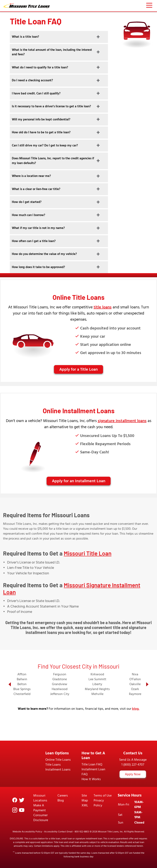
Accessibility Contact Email (58, 832)
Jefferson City (60, 694)
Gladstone (60, 679)
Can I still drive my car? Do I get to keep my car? (45, 145)
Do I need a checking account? (32, 80)
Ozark (135, 689)
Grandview (60, 684)
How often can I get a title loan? (34, 241)
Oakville (135, 684)
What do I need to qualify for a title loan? (40, 67)
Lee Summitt (97, 679)
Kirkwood (97, 674)
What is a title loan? (25, 37)
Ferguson (60, 674)
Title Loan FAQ (92, 764)
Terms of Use (103, 796)
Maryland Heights (97, 689)
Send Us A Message (133, 760)
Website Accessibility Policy (27, 832)
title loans (103, 307)
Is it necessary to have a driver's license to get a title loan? (51, 106)
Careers (63, 796)
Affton (22, 674)
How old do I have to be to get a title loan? (41, 132)
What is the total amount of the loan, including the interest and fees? (52, 52)
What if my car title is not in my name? (38, 228)
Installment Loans (58, 770)
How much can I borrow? (29, 215)
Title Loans (53, 765)
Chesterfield (22, 694)
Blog (61, 800)
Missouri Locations (40, 798)
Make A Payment (40, 808)
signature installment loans (122, 421)
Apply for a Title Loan (78, 369)
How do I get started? (27, 202)
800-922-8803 (82, 832)
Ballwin (22, 679)
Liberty (97, 684)
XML (85, 805)
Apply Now (133, 774)
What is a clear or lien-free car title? (36, 189)
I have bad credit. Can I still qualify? (36, 93)
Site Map (85, 798)
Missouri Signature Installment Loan (72, 588)
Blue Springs (22, 689)
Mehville (97, 694)
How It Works (91, 779)
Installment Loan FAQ (93, 772)
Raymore (135, 694)
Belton (22, 684)
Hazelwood (60, 689)
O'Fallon (135, 679)
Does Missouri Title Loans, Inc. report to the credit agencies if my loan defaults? (53, 161)
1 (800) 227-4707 (133, 765)
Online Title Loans (58, 760)
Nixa (135, 674)
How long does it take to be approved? (38, 267)
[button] (10, 684)
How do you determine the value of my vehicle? (44, 254)
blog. (136, 709)
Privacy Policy (99, 803)
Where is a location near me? (31, 176)
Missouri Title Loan (88, 553)
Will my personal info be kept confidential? (41, 119)
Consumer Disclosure (41, 818)
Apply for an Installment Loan (79, 481)
